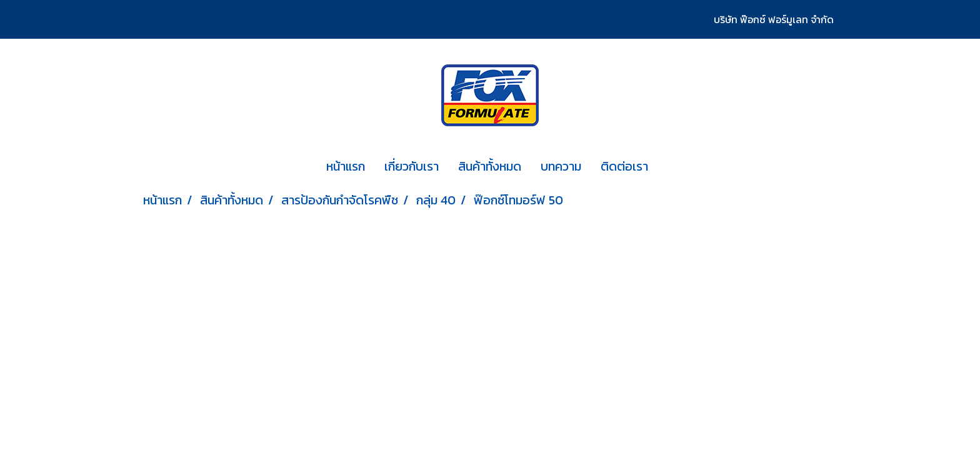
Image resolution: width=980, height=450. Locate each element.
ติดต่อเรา (624, 166)
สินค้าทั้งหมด (490, 166)
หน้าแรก (346, 166)
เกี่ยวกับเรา (412, 166)
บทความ (561, 166)
